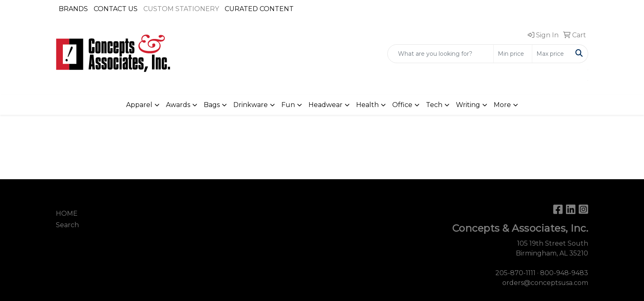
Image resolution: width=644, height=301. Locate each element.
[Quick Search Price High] (551, 54)
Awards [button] (178, 105)
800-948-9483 (564, 273)
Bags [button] (212, 105)
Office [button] (402, 105)
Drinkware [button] (251, 105)
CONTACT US (116, 9)
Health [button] (367, 105)
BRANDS (73, 9)
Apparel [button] (139, 105)
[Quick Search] (440, 54)
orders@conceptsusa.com (545, 283)
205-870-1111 (515, 273)
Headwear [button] (325, 105)
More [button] (502, 105)
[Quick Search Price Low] (513, 54)
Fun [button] (288, 105)
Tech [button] (434, 105)
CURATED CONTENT (259, 9)
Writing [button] (468, 105)
